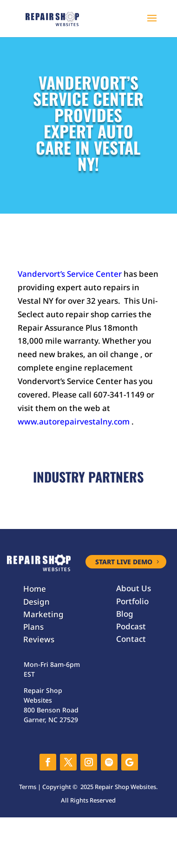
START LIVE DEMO (124, 562)
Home (35, 589)
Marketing (43, 614)
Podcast (131, 626)
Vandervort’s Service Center (70, 274)
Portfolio (132, 601)
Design (36, 602)
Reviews (39, 639)
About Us (134, 588)
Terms (28, 787)
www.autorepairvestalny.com (74, 421)
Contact (131, 639)
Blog (125, 614)
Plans (33, 627)
